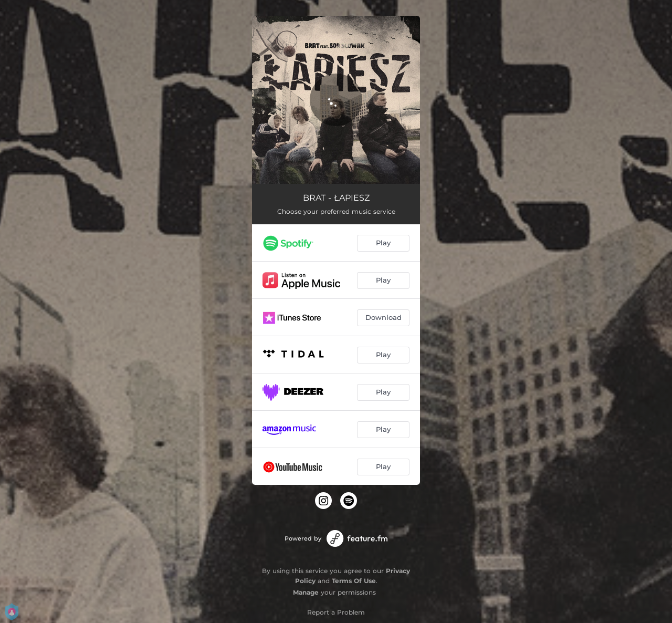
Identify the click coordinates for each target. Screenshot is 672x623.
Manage (306, 592)
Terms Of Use (354, 581)
